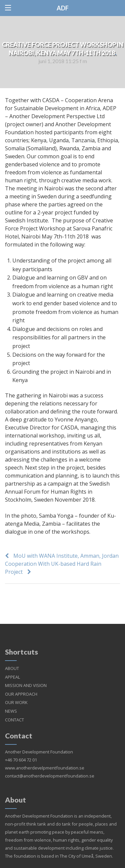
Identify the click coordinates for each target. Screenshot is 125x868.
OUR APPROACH (21, 686)
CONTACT (14, 712)
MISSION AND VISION (26, 677)
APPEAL (12, 669)
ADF (63, 8)
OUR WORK (16, 694)
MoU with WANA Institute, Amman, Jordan (66, 556)
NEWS (11, 703)
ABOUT (12, 660)
